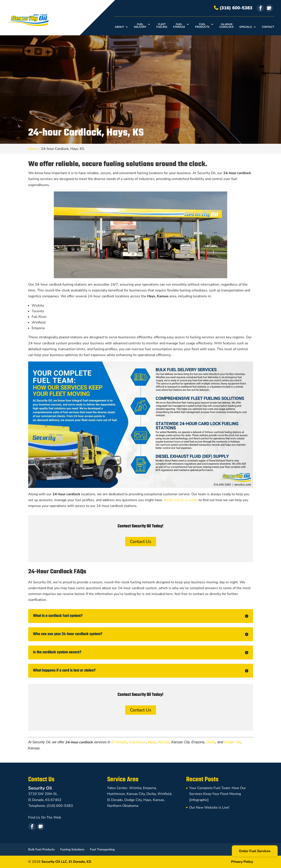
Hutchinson (137, 742)
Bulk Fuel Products (41, 849)
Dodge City (232, 742)
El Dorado (119, 742)
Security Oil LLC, (66, 862)
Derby (211, 742)
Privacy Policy (242, 862)
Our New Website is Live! (209, 808)
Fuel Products (202, 26)
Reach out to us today (181, 500)
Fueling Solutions (72, 849)
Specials (246, 27)
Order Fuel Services (255, 851)
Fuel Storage (179, 26)
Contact (268, 27)
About (119, 27)
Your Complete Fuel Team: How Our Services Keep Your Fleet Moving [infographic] (218, 794)
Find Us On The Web (45, 817)
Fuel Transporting (102, 849)
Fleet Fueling (162, 26)
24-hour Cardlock (227, 26)
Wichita (164, 742)
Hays (152, 742)
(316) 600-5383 (233, 8)
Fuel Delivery (140, 26)
